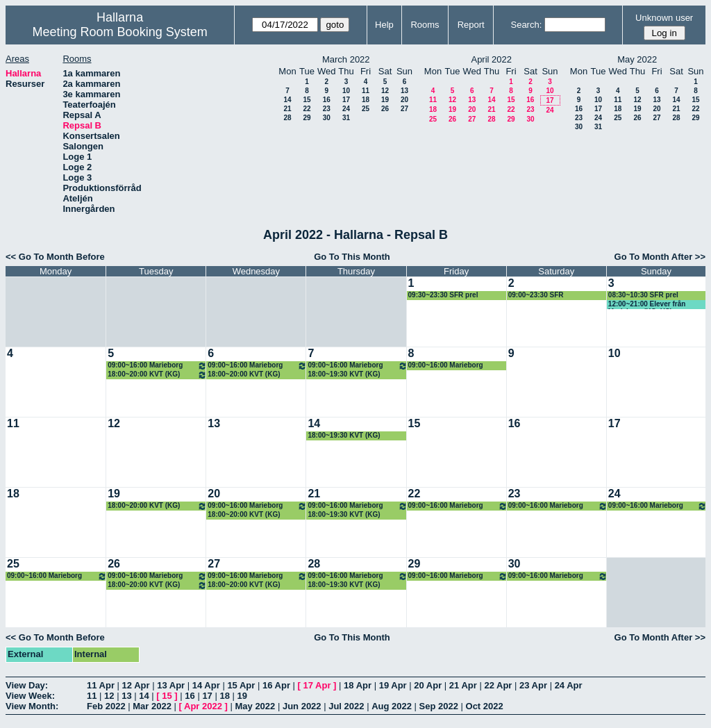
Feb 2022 (106, 706)
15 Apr (241, 685)
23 (327, 109)
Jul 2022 (346, 706)
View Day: (27, 685)
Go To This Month (352, 257)
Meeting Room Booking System (120, 32)
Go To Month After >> (660, 257)
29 (307, 118)
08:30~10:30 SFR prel (643, 295)
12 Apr (136, 685)
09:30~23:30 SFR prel (443, 295)
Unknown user (664, 18)
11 (366, 91)
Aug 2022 (392, 706)
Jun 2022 (302, 706)
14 (287, 100)
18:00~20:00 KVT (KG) (157, 375)
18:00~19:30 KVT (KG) (344, 374)
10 (346, 91)
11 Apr (101, 685)
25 (366, 109)
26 (385, 109)
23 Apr (533, 685)
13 (404, 91)
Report (471, 25)
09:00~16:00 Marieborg (157, 366)
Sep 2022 (439, 706)
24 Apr (569, 685)
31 (346, 118)
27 (404, 109)
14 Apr (206, 685)
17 (346, 100)
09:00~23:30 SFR (536, 295)
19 (385, 100)
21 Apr (463, 685)
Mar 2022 (152, 706)
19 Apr (393, 685)
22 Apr (498, 685)
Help (384, 25)
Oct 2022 (485, 706)
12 (385, 91)
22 (307, 109)
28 (287, 118)
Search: (526, 25)
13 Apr (171, 685)
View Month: (32, 706)
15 (307, 100)
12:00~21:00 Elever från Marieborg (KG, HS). (647, 305)
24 (346, 109)
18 (366, 100)
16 (327, 100)
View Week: (30, 696)
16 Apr (276, 685)
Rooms (425, 25)
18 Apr (358, 685)
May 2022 (255, 706)
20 (404, 100)
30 (327, 118)
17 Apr (317, 685)
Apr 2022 (203, 706)
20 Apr (428, 685)
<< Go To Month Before (55, 257)
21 (287, 109)
